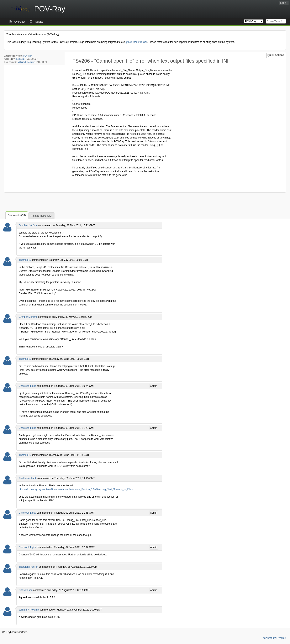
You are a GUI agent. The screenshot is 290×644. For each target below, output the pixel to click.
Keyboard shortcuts (15, 632)
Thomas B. (20, 59)
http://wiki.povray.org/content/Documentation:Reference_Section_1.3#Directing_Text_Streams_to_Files (76, 489)
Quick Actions (276, 55)
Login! (284, 3)
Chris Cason (26, 590)
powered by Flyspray (274, 638)
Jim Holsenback (28, 478)
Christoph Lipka (27, 386)
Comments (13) (17, 215)
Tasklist (39, 22)
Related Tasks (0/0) (41, 216)
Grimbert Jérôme (28, 225)
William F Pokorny (26, 62)
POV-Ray (27, 56)
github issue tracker (136, 42)
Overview (20, 22)
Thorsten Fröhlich (28, 567)
